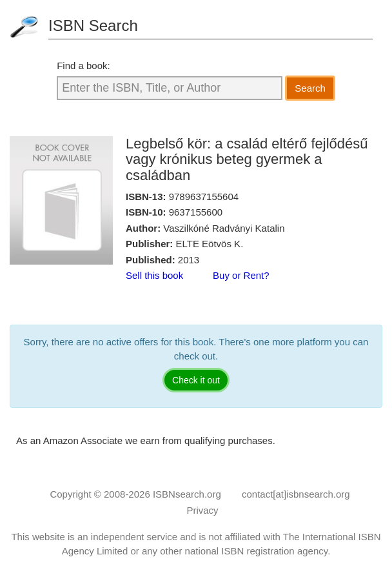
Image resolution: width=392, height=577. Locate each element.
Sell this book (154, 275)
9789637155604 (204, 197)
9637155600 (196, 212)
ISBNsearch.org (187, 494)
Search (310, 88)
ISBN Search (93, 25)
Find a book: (83, 66)
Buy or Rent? (241, 275)
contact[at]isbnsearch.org (296, 494)
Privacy (202, 510)
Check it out (196, 380)
